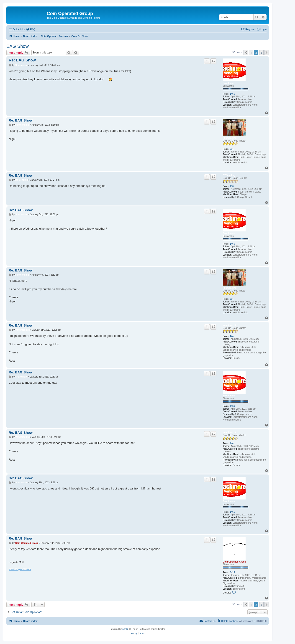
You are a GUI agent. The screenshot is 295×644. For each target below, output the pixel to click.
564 (232, 149)
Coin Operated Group (234, 562)
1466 (232, 94)
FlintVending (230, 138)
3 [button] (261, 53)
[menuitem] (31, 29)
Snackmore (229, 83)
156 (232, 186)
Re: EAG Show (22, 60)
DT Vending (229, 175)
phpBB (126, 629)
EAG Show (18, 46)
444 (232, 336)
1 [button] (251, 53)
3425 (232, 572)
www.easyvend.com (20, 569)
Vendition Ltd (230, 325)
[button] (246, 53)
